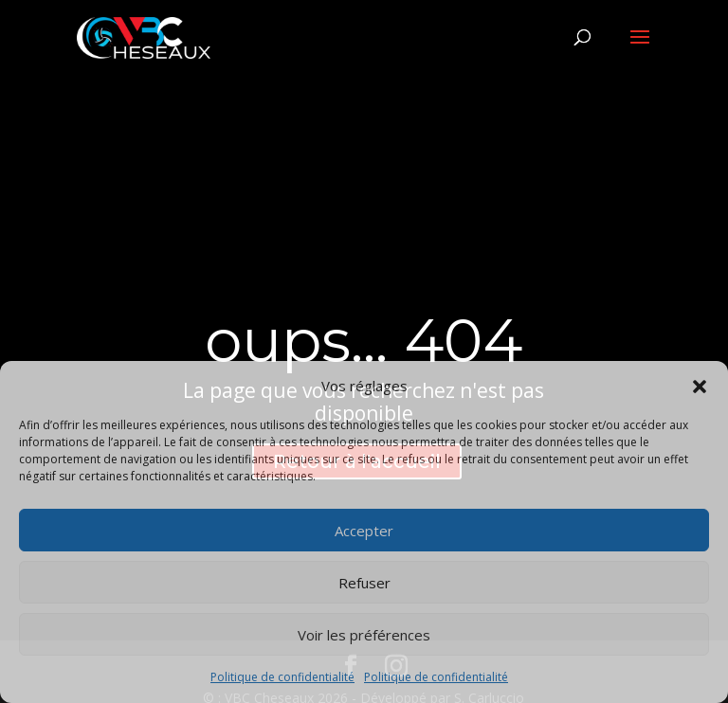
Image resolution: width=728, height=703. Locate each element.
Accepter (364, 531)
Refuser (364, 583)
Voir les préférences (364, 635)
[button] (700, 387)
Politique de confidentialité (282, 677)
